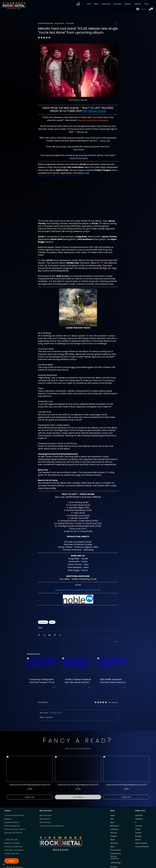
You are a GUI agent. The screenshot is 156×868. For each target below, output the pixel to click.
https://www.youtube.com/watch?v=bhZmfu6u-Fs (60, 176)
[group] (78, 778)
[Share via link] (55, 635)
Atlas (52, 622)
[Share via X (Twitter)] (44, 635)
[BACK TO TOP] (9, 864)
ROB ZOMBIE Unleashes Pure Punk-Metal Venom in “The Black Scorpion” (113, 681)
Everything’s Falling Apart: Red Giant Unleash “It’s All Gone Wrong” (42, 681)
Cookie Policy (116, 853)
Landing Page (116, 863)
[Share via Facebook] (39, 635)
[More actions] (117, 23)
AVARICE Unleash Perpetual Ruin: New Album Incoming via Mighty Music (78, 681)
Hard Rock (43, 622)
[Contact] (12, 861)
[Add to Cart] (30, 797)
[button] (78, 4)
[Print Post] (60, 635)
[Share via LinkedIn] (50, 635)
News (40, 628)
